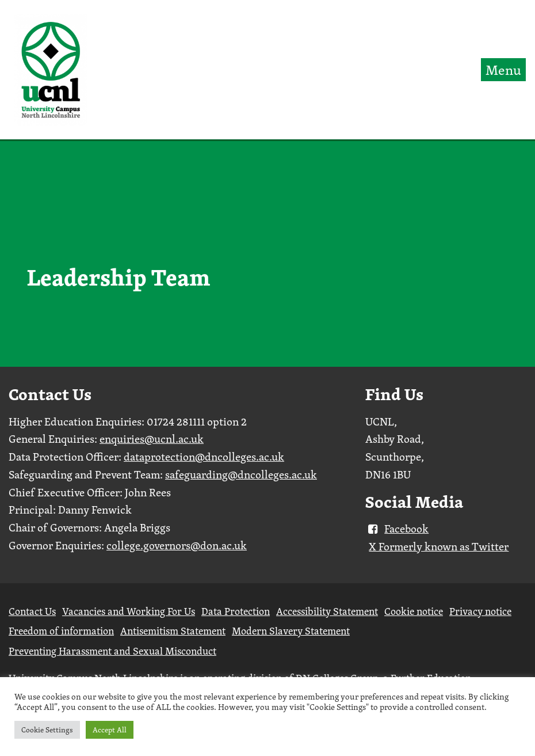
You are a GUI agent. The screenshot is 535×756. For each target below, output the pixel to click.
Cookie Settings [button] (47, 730)
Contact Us (32, 611)
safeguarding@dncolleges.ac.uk (241, 474)
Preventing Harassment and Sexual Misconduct (112, 651)
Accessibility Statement (327, 611)
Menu (503, 70)
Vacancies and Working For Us (129, 611)
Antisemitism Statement (173, 631)
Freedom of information (61, 631)
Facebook (397, 529)
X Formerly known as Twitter (439, 546)
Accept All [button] (110, 730)
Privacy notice (480, 611)
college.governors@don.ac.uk (177, 545)
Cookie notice (414, 611)
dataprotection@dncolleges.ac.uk (204, 457)
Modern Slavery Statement (291, 631)
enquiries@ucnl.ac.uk (152, 439)
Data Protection (236, 611)
